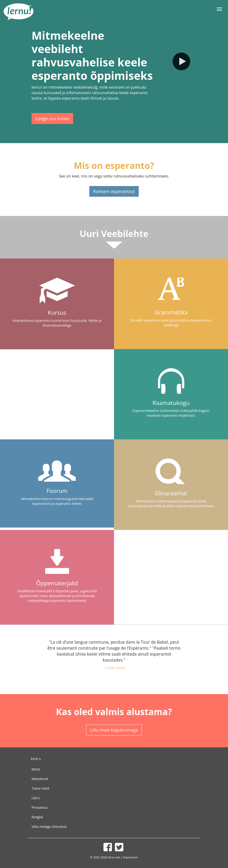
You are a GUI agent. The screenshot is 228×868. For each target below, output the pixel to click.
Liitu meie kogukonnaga (114, 730)
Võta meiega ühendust (49, 827)
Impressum (130, 857)
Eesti (36, 759)
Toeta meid (40, 788)
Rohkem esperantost (114, 191)
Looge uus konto (52, 119)
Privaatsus (40, 807)
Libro (36, 798)
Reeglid (37, 817)
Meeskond (40, 779)
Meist (36, 769)
